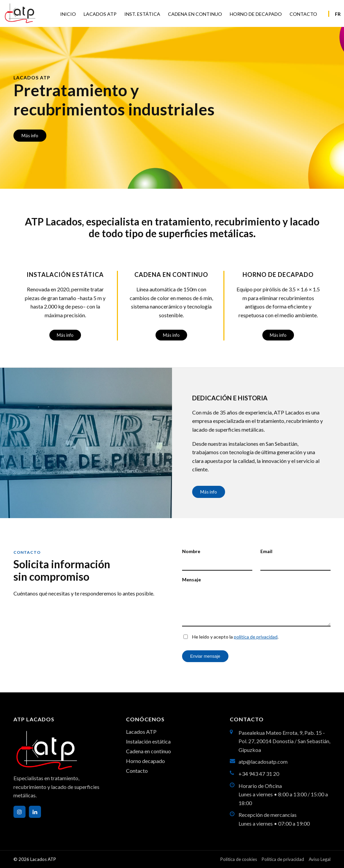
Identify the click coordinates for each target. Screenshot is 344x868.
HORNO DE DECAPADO (256, 14)
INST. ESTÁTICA (142, 14)
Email (266, 551)
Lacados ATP (141, 732)
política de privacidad (256, 637)
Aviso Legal (320, 859)
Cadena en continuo (148, 751)
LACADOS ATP (100, 14)
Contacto (137, 771)
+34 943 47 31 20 (259, 774)
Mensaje (191, 580)
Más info (30, 136)
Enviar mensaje (205, 656)
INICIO (68, 14)
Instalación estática (148, 741)
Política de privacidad (283, 859)
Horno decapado (145, 761)
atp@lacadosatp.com (263, 762)
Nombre (191, 551)
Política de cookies (239, 859)
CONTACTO (303, 14)
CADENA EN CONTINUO (195, 14)
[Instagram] (19, 812)
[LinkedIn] (35, 812)
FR (338, 14)
